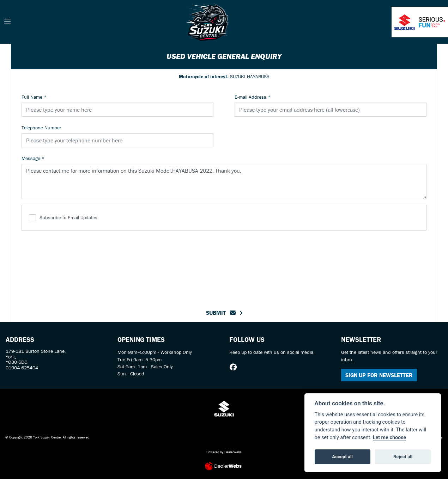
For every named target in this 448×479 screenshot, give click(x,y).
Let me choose (390, 438)
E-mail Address (253, 97)
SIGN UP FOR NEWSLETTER (379, 375)
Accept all (343, 457)
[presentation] (224, 265)
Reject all (403, 457)
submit (221, 313)
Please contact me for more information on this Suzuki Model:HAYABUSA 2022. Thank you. (224, 182)
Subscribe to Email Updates (63, 218)
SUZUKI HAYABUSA (224, 76)
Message (33, 158)
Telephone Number (41, 128)
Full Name (34, 97)
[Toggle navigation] (7, 22)
